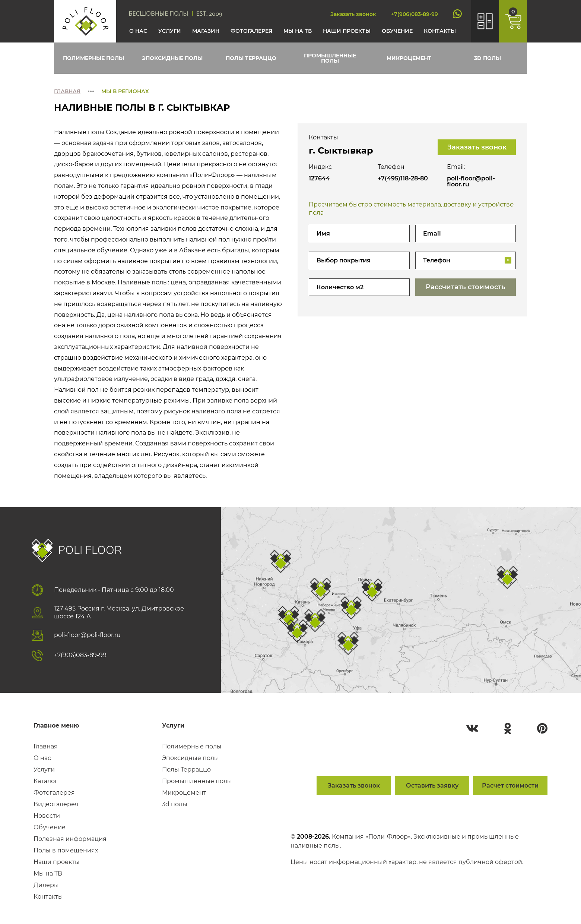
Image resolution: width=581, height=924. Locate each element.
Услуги (170, 31)
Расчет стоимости (510, 786)
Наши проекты (347, 31)
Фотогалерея (251, 31)
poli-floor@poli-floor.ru (471, 181)
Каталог (46, 781)
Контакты (440, 31)
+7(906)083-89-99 (415, 14)
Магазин (206, 31)
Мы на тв (298, 31)
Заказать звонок (353, 14)
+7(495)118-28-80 (403, 178)
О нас (138, 31)
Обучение (397, 31)
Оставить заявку (432, 786)
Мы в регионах (125, 91)
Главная (67, 91)
